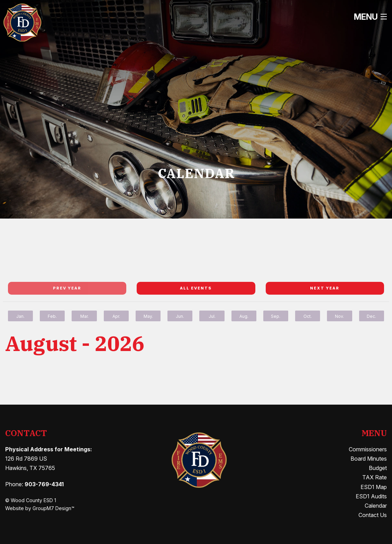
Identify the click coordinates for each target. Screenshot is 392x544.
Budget (378, 468)
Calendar (376, 506)
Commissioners (368, 449)
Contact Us (373, 515)
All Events (196, 288)
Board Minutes (369, 459)
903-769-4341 (44, 484)
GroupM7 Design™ (53, 508)
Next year (325, 288)
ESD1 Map (374, 487)
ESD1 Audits (371, 496)
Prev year (67, 288)
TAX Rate (375, 477)
